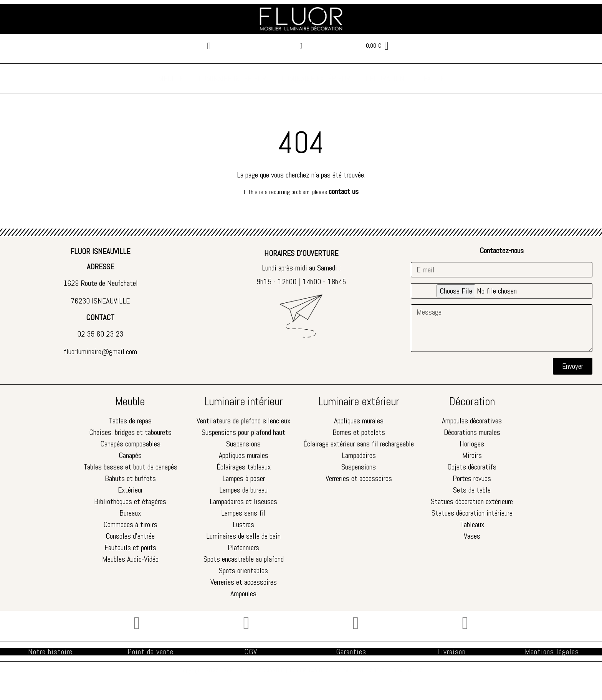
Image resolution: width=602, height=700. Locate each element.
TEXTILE (432, 78)
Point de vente (150, 652)
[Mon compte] (301, 46)
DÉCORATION (385, 78)
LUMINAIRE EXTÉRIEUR (316, 78)
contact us (344, 191)
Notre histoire (50, 652)
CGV (251, 652)
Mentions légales (552, 652)
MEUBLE (171, 78)
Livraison (451, 652)
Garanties (351, 652)
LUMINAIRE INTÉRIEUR (232, 78)
